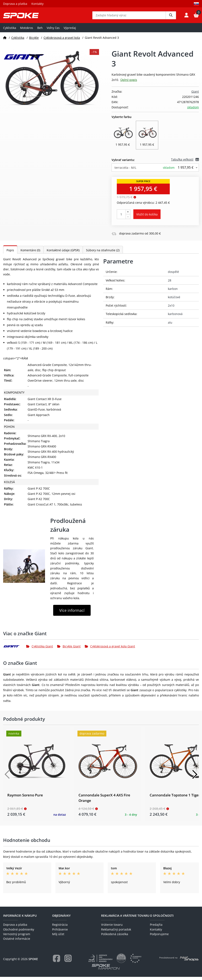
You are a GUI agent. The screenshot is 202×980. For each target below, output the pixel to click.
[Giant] (15, 649)
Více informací (72, 613)
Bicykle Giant (69, 649)
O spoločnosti (162, 919)
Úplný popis (129, 83)
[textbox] (155, 170)
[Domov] (5, 41)
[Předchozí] (7, 778)
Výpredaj (70, 31)
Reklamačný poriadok (116, 932)
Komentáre (30, 253)
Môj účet (58, 937)
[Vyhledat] (171, 17)
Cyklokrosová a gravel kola (62, 41)
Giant (195, 95)
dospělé (173, 275)
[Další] (195, 778)
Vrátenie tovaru (112, 928)
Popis (10, 253)
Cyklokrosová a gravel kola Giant (110, 649)
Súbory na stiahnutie (103, 253)
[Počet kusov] (121, 217)
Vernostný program (17, 937)
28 (170, 283)
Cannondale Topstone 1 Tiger (175, 798)
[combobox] (155, 170)
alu (170, 325)
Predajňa (156, 928)
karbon (173, 292)
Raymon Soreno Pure (25, 798)
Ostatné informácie (17, 942)
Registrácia (60, 928)
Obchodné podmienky (19, 932)
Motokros (27, 31)
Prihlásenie (60, 932)
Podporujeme (159, 937)
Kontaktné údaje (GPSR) (63, 253)
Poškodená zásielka (115, 937)
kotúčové (174, 300)
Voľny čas (53, 31)
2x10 (171, 309)
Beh (40, 31)
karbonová (175, 317)
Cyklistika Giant (40, 649)
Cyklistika (10, 31)
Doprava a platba (15, 4)
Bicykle (34, 41)
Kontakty (37, 4)
